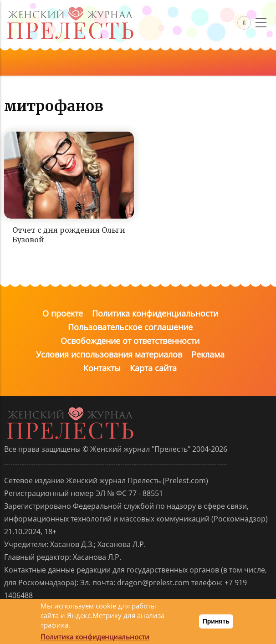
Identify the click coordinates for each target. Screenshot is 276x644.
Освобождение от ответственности (130, 341)
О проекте (63, 313)
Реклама (208, 354)
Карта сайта (153, 368)
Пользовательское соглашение (130, 327)
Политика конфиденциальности (155, 313)
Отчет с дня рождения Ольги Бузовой (69, 235)
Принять (216, 621)
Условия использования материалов (109, 354)
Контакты (102, 368)
